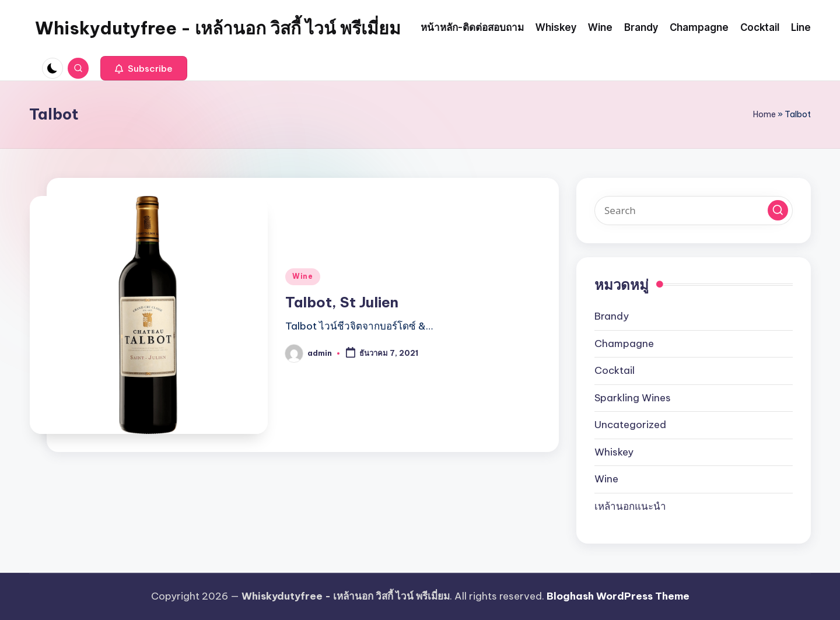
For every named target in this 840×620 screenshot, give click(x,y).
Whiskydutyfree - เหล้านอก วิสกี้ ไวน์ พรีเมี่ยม (218, 28)
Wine (303, 276)
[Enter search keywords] (694, 211)
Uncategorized (630, 425)
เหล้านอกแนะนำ (630, 506)
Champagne (624, 344)
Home (764, 114)
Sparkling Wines (633, 398)
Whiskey (614, 452)
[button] (144, 68)
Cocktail (615, 370)
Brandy (612, 316)
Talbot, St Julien (342, 302)
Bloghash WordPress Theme (618, 596)
